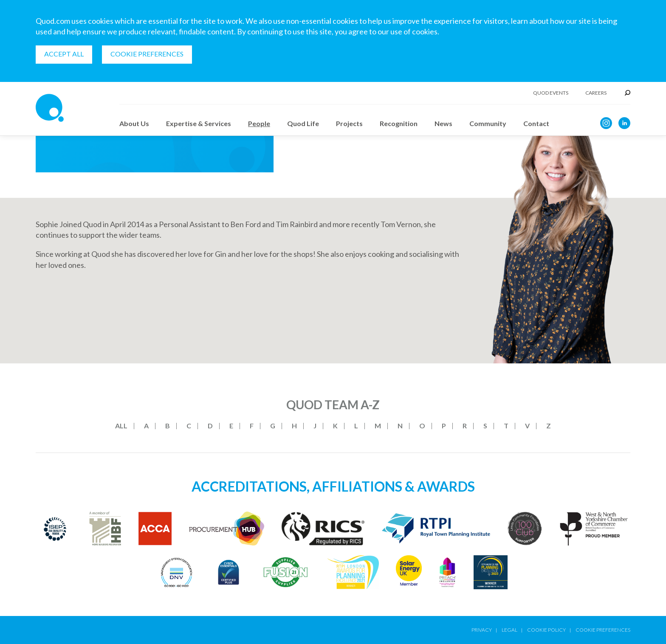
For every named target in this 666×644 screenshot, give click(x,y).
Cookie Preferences (147, 54)
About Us (134, 123)
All (121, 426)
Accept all (64, 54)
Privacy (482, 630)
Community (488, 123)
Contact (536, 123)
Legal (509, 630)
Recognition (399, 123)
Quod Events (551, 93)
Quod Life (303, 123)
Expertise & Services (199, 123)
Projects (349, 123)
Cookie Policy (546, 630)
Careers (596, 93)
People (259, 123)
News (443, 123)
